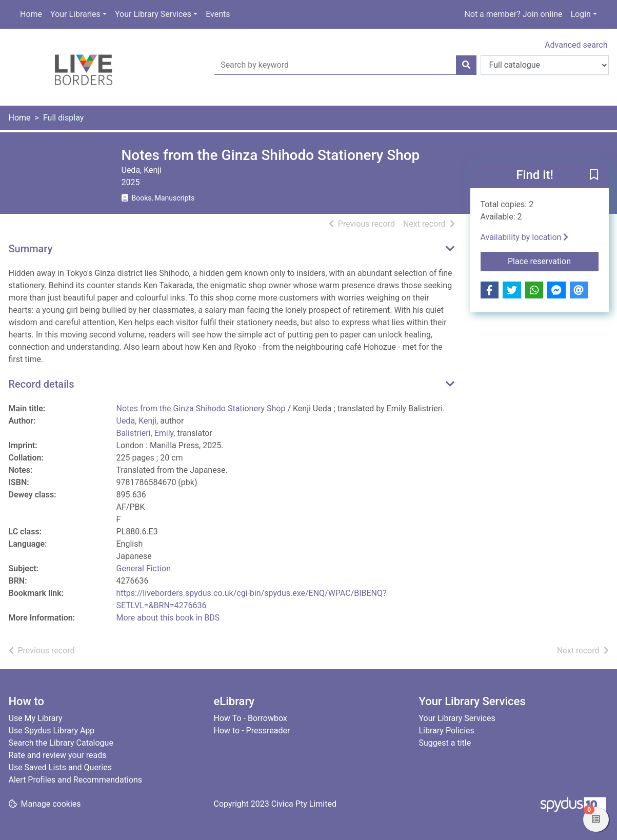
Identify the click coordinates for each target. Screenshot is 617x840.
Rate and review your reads (58, 755)
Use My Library (36, 718)
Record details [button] (42, 384)
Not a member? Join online (513, 14)
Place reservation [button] (553, 261)
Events (218, 14)
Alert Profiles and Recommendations (76, 780)
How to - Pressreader (252, 731)
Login (580, 14)
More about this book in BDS (168, 618)
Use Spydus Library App (52, 731)
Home (31, 14)
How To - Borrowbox (251, 718)
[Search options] (545, 65)
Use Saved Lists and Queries (60, 767)
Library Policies (447, 731)
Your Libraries (75, 14)
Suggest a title (445, 743)
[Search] (466, 65)
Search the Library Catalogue (61, 743)
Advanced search (576, 45)
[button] (594, 175)
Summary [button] (31, 249)
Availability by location (525, 237)
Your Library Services (153, 14)
